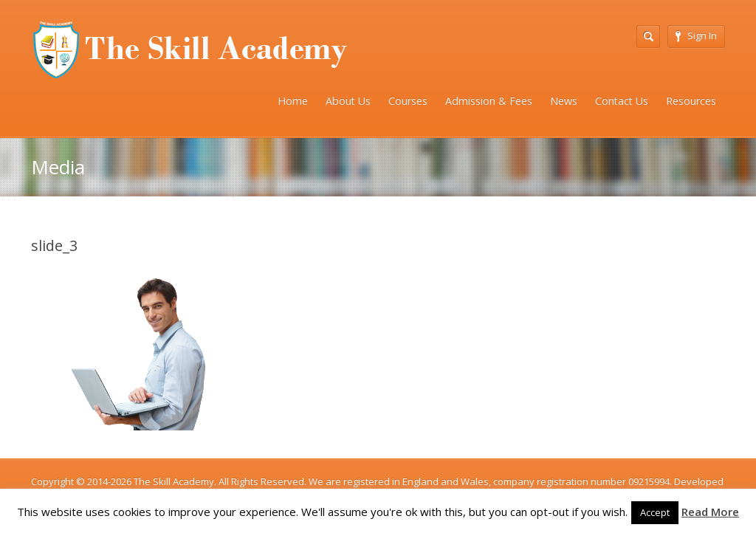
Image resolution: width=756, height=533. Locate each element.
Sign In (696, 35)
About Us (348, 101)
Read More (710, 512)
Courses (408, 101)
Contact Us (622, 101)
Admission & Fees (489, 101)
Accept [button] (655, 512)
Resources (691, 101)
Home (293, 101)
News (564, 101)
